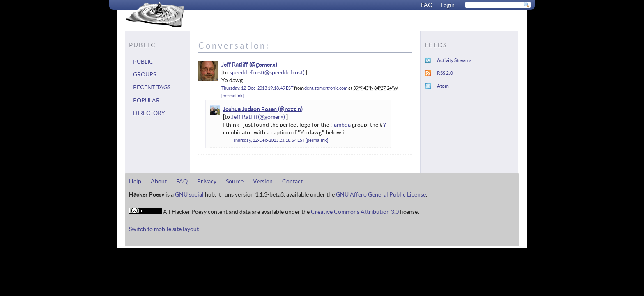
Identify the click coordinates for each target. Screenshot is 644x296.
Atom (443, 86)
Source (235, 181)
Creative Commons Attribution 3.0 (355, 212)
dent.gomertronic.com (326, 88)
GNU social (189, 194)
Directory (149, 113)
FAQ (427, 5)
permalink (233, 96)
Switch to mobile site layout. (164, 229)
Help (135, 181)
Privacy (207, 181)
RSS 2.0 (445, 73)
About (159, 181)
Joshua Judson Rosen (250, 109)
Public (143, 62)
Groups (145, 74)
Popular (146, 100)
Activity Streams (454, 60)
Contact (292, 181)
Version (263, 181)
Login (448, 5)
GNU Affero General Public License (381, 194)
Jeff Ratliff (235, 65)
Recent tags (152, 87)
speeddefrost (246, 72)
